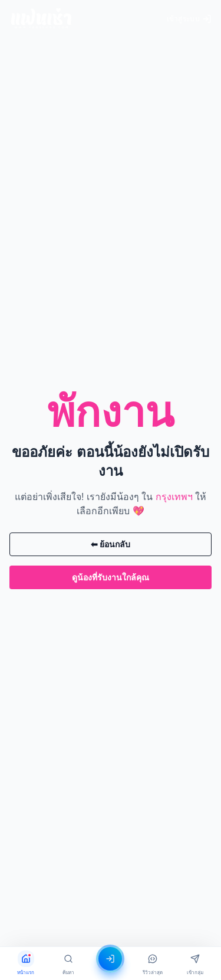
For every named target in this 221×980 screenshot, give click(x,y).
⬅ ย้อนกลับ (111, 544)
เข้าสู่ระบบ (189, 19)
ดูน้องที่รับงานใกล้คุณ (111, 577)
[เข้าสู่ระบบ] (111, 959)
